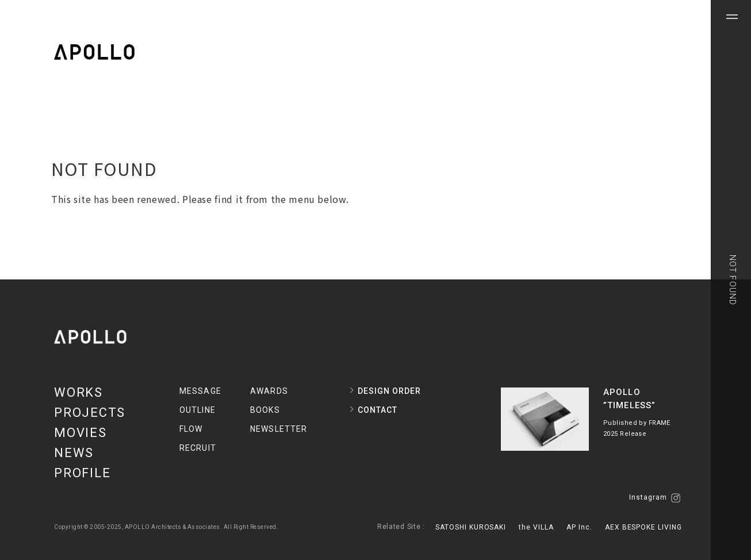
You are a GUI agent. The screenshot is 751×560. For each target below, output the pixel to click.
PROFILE (82, 473)
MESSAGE (200, 391)
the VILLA (536, 527)
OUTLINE (198, 410)
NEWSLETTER (279, 429)
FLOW (191, 429)
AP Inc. (579, 527)
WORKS (78, 392)
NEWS (74, 453)
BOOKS (265, 410)
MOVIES (81, 433)
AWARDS (269, 391)
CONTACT (378, 410)
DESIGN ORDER (389, 391)
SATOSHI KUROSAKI (471, 527)
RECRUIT (198, 448)
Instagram (655, 498)
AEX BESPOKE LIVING (643, 527)
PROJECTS (90, 413)
